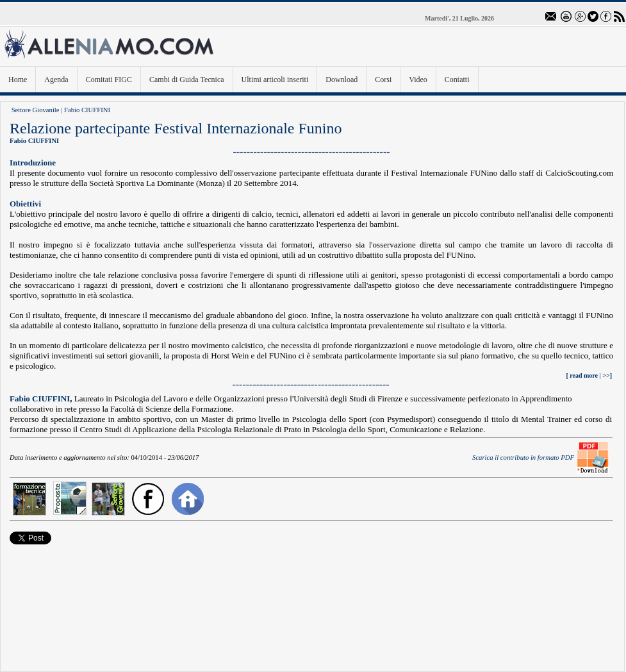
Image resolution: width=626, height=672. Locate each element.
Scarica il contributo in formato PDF (523, 458)
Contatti (457, 80)
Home (18, 80)
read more (584, 375)
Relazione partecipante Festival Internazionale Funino (176, 128)
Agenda (56, 80)
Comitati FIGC (109, 80)
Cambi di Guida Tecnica (187, 80)
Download (342, 80)
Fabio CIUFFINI (87, 110)
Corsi (383, 80)
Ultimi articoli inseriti (275, 80)
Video (418, 80)
